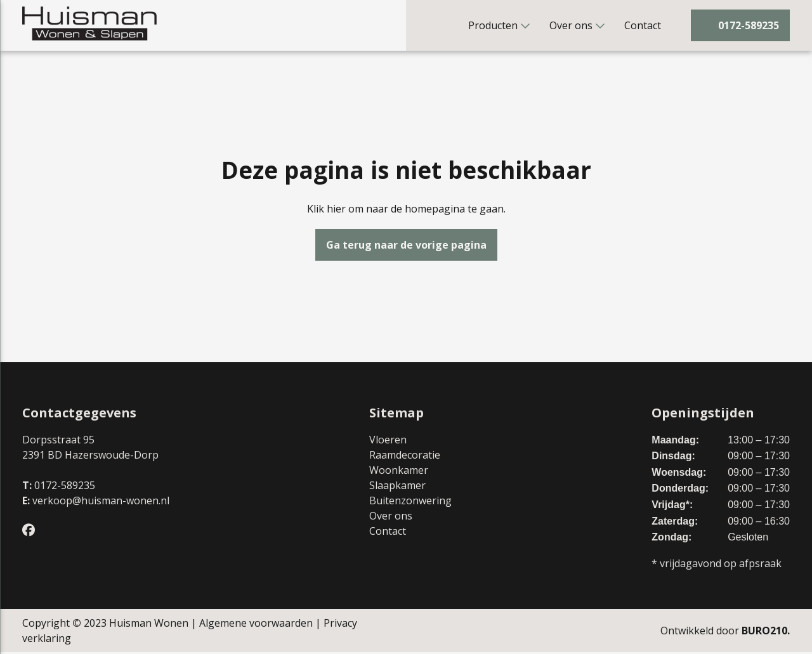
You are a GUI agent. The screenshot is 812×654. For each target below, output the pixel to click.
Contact (643, 25)
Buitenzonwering (410, 502)
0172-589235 (65, 487)
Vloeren (388, 441)
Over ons (571, 25)
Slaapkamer (397, 487)
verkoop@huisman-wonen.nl (101, 502)
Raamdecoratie (405, 457)
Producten (493, 25)
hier (336, 211)
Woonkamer (399, 472)
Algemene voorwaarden (256, 625)
